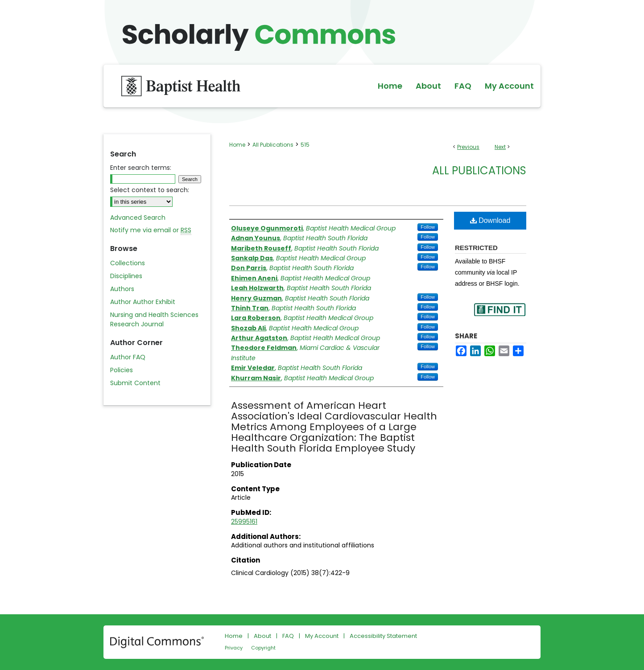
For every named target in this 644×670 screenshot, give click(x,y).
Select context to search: (150, 190)
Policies (122, 370)
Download (490, 220)
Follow (428, 227)
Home (237, 145)
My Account (322, 636)
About (262, 636)
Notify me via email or (151, 230)
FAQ (288, 636)
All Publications (273, 145)
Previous (468, 147)
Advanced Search (138, 218)
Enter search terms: (141, 168)
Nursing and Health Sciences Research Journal (154, 319)
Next (500, 147)
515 (305, 145)
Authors (122, 289)
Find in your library (500, 315)
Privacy (234, 648)
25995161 (244, 522)
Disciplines (126, 276)
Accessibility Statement (383, 636)
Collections (128, 263)
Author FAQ (128, 357)
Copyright (263, 648)
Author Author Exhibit (143, 302)
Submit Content (135, 383)
